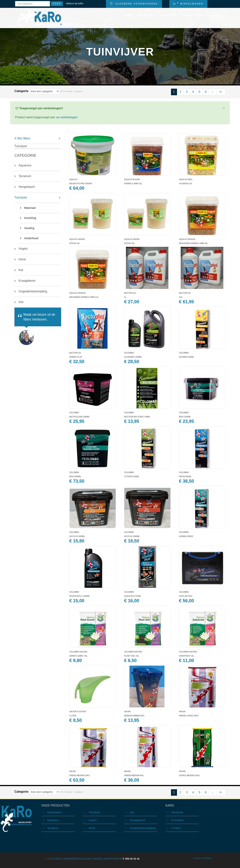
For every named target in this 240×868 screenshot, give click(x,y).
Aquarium (25, 165)
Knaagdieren (27, 281)
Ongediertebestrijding (33, 291)
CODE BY (197, 858)
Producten (146, 15)
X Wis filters (22, 138)
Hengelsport (27, 187)
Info (201, 15)
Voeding (29, 228)
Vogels (23, 249)
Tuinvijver (21, 197)
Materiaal (30, 208)
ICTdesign (206, 858)
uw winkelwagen (67, 117)
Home (128, 15)
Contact (216, 15)
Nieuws (187, 15)
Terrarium (25, 176)
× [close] (224, 108)
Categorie (22, 91)
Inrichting (30, 218)
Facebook (177, 812)
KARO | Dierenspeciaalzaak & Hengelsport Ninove (97, 859)
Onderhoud (31, 238)
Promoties (168, 15)
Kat (21, 270)
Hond (22, 259)
